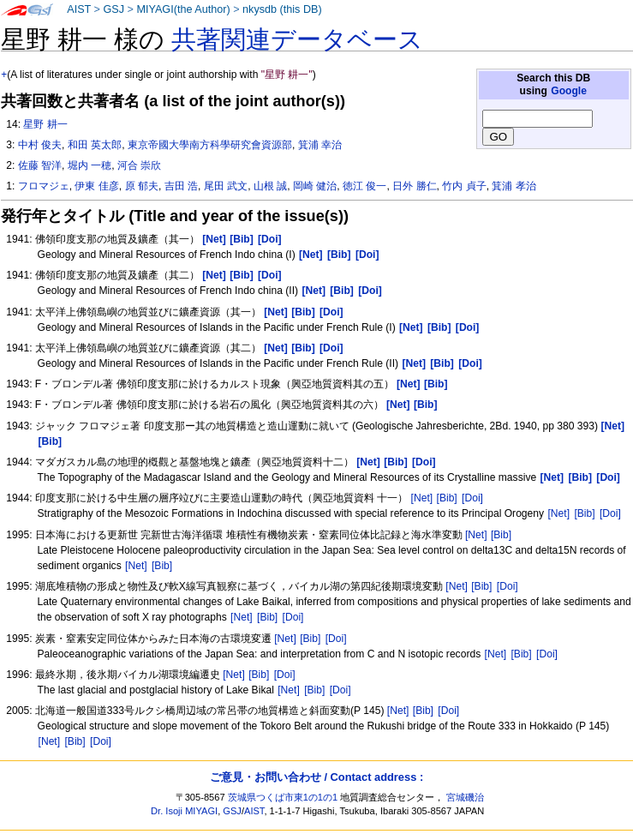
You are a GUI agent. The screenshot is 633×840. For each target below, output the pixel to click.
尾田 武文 (226, 186)
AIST (79, 9)
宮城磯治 (465, 797)
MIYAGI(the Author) (183, 9)
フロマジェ (44, 186)
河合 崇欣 (139, 165)
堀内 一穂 (90, 165)
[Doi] (472, 498)
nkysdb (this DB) (282, 9)
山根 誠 (270, 186)
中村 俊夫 (40, 145)
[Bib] (447, 498)
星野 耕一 (45, 124)
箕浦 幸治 (320, 145)
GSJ (113, 9)
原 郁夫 (142, 186)
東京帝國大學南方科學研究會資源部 (210, 145)
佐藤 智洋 (40, 165)
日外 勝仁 (414, 186)
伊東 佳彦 (96, 186)
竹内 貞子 (464, 186)
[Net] (422, 498)
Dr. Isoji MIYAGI (184, 811)
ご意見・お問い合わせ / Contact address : (316, 777)
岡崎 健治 (315, 186)
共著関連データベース (297, 39)
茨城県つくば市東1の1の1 (283, 797)
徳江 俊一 (364, 186)
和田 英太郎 (95, 145)
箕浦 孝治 (514, 186)
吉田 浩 (181, 186)
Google (569, 91)
